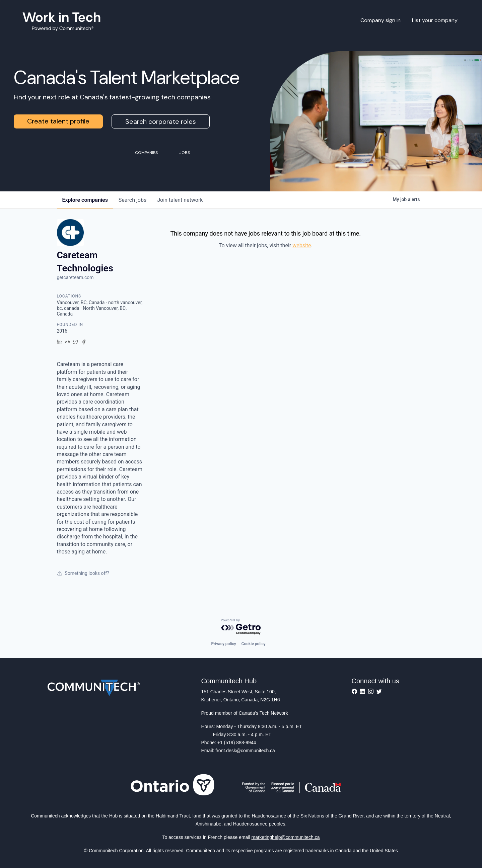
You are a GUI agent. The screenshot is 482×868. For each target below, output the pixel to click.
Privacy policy (223, 644)
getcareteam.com (75, 277)
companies (85, 200)
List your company (435, 20)
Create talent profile (58, 121)
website (302, 245)
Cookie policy (254, 644)
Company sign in (381, 20)
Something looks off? (83, 573)
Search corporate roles (161, 121)
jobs (132, 200)
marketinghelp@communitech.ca (286, 837)
